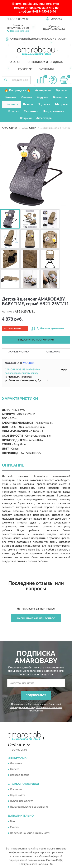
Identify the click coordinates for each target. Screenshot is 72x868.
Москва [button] (29, 363)
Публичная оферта (22, 801)
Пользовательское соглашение (29, 807)
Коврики (26, 118)
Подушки (44, 104)
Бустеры (62, 90)
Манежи (26, 97)
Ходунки (43, 97)
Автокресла (43, 90)
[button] (18, 31)
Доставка (16, 763)
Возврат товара (20, 775)
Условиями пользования (49, 707)
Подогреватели (54, 111)
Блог (13, 821)
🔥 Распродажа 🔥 (18, 90)
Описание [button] (53, 352)
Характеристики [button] (19, 352)
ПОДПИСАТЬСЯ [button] (36, 695)
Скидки (15, 827)
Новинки (25, 69)
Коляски (14, 111)
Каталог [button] (15, 62)
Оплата (15, 769)
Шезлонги (11, 104)
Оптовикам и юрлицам (46, 62)
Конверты (60, 97)
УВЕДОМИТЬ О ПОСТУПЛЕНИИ (36, 340)
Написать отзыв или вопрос (36, 618)
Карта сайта (17, 795)
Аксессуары (44, 118)
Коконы (11, 97)
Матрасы (61, 104)
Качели (28, 104)
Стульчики (31, 111)
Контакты (46, 69)
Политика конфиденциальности (30, 833)
